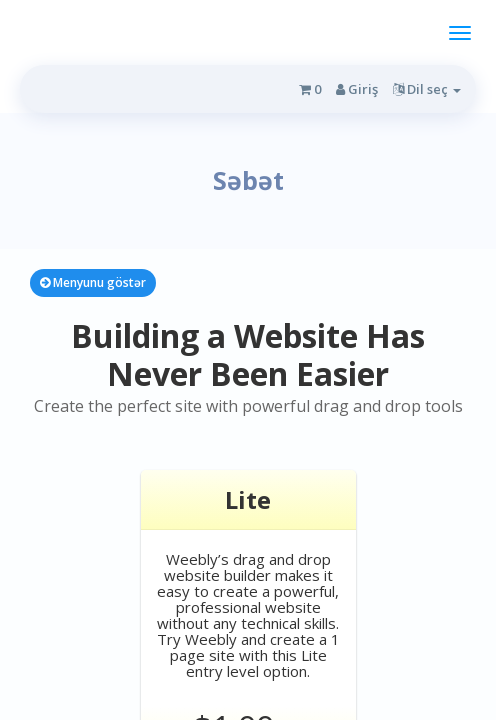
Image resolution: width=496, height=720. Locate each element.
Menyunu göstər (93, 282)
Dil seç (427, 89)
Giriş (357, 89)
